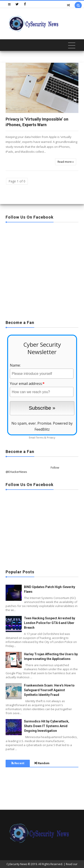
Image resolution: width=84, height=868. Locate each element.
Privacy (51, 437)
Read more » (66, 162)
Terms (40, 437)
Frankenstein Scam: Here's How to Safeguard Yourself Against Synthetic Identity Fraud (49, 690)
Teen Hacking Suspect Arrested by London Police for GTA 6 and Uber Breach (50, 623)
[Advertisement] (42, 270)
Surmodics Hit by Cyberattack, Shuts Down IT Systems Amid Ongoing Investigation (47, 726)
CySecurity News (17, 864)
